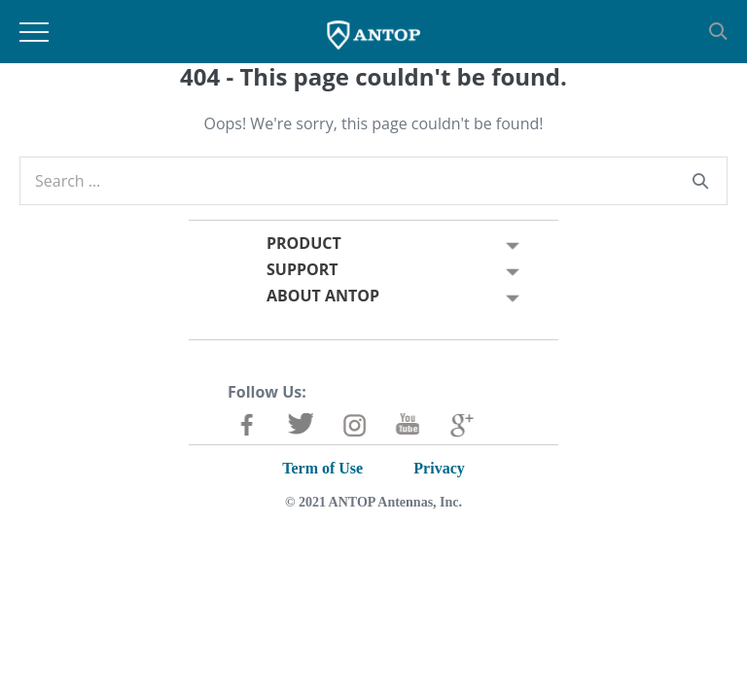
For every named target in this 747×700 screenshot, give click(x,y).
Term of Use (322, 468)
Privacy (439, 468)
